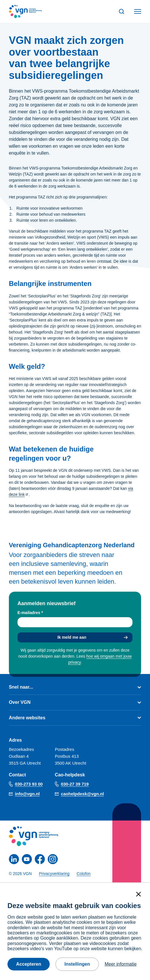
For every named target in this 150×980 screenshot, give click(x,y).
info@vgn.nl (27, 794)
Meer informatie (121, 964)
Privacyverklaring (54, 874)
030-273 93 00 (29, 784)
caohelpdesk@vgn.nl (82, 794)
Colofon (84, 874)
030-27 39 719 (75, 784)
